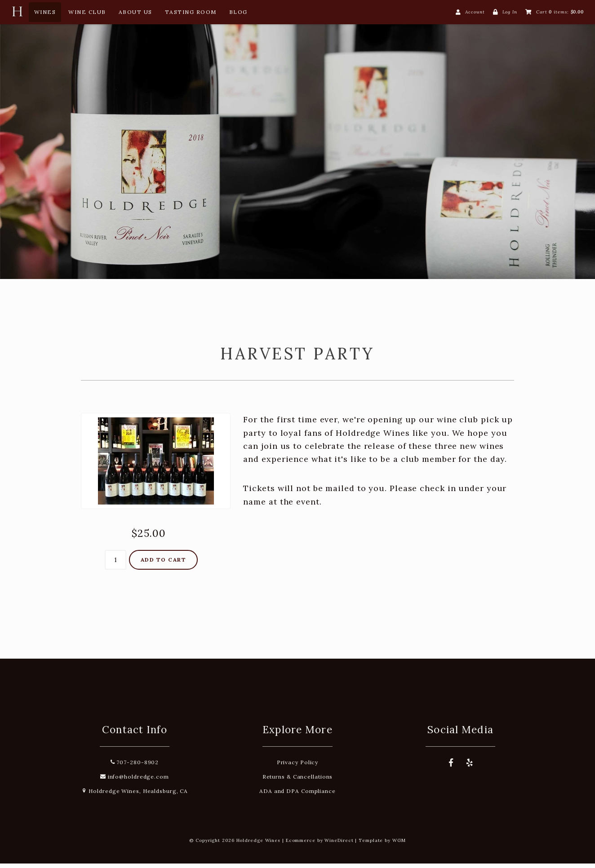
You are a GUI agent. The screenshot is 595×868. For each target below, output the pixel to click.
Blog (238, 12)
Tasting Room (191, 12)
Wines (45, 12)
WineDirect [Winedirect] (339, 845)
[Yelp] (470, 767)
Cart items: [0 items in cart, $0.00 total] (560, 12)
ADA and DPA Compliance (297, 795)
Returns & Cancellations (298, 781)
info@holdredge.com (135, 781)
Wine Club (87, 12)
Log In (510, 12)
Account (475, 12)
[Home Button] (17, 14)
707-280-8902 (135, 767)
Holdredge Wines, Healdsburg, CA (135, 795)
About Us (135, 12)
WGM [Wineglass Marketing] (399, 845)
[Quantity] (115, 565)
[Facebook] (451, 767)
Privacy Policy (298, 767)
